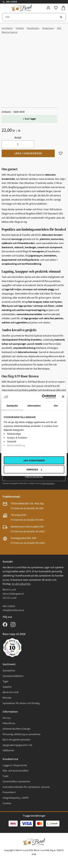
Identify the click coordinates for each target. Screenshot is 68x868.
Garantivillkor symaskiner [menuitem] (17, 781)
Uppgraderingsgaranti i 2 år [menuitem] (17, 745)
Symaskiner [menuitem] (9, 671)
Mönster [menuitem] (7, 698)
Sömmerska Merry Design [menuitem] (17, 729)
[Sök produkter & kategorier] (34, 17)
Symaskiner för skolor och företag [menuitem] (21, 703)
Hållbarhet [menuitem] (8, 750)
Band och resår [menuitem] (11, 692)
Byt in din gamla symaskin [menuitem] (17, 740)
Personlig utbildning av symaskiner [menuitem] (22, 734)
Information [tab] (34, 405)
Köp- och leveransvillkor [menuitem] (16, 771)
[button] (56, 8)
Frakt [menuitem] (5, 776)
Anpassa (34, 469)
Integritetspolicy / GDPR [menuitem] (15, 798)
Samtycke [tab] (12, 405)
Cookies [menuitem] (7, 803)
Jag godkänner (34, 460)
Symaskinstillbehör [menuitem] (13, 676)
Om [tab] (56, 405)
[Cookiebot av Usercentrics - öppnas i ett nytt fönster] (42, 397)
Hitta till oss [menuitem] (9, 723)
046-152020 (12, 2)
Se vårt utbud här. (21, 584)
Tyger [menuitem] (6, 681)
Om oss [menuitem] (7, 718)
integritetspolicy (48, 483)
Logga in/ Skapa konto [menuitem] (15, 765)
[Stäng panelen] (63, 396)
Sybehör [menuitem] (7, 687)
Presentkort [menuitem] (9, 792)
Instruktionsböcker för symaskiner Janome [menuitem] (26, 787)
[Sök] (61, 17)
